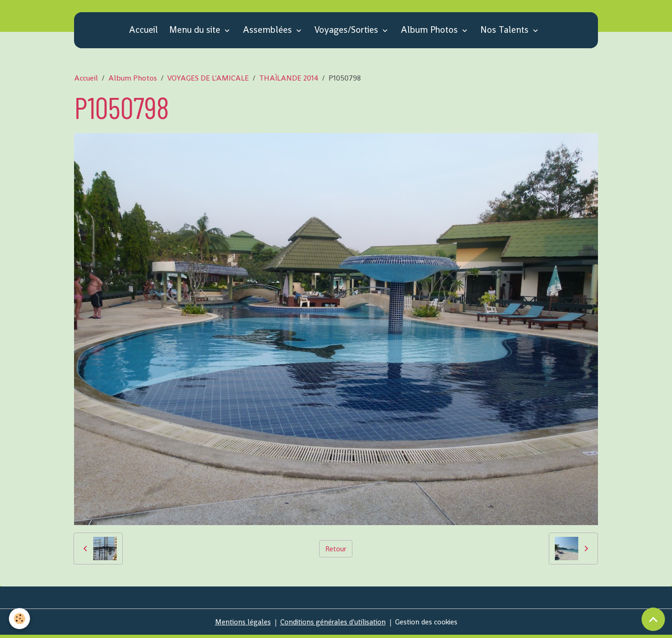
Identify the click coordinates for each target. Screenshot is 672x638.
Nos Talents (506, 33)
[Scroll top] (653, 619)
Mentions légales (239, 625)
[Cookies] (20, 619)
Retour (336, 551)
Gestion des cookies (429, 625)
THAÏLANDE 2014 (289, 81)
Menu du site (196, 33)
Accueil (143, 33)
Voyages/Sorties (347, 33)
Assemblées (269, 33)
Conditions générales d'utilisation (332, 625)
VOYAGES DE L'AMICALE (208, 81)
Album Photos (430, 33)
